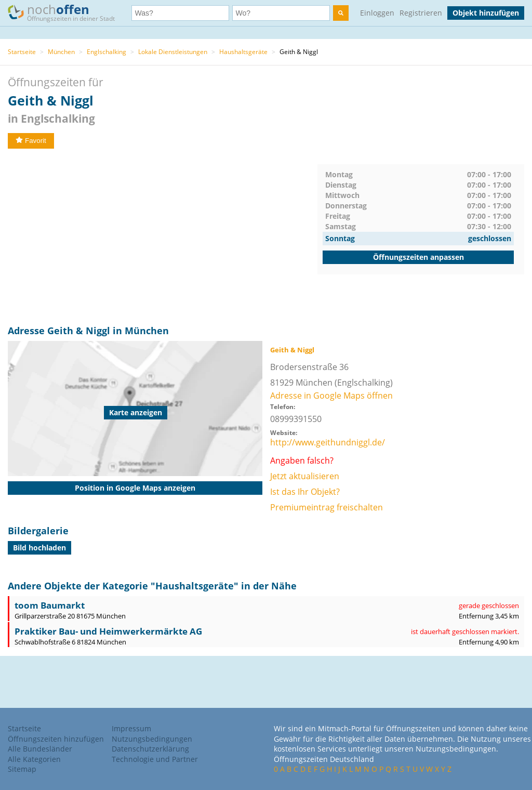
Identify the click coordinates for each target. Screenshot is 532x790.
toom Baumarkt (50, 605)
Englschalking (107, 52)
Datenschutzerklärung (150, 749)
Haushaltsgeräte (243, 52)
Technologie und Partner (155, 759)
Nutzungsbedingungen (152, 739)
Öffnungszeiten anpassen (418, 257)
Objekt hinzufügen (486, 13)
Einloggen (377, 13)
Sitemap (22, 769)
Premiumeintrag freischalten (327, 507)
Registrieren (421, 13)
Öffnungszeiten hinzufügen (56, 739)
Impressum (131, 728)
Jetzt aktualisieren (305, 476)
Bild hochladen (39, 548)
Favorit (31, 141)
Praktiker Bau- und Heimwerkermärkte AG (108, 631)
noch (66, 12)
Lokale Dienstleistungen (173, 52)
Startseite (22, 52)
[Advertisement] (163, 237)
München (61, 52)
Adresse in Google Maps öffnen (331, 396)
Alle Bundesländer (40, 749)
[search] (341, 13)
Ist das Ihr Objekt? (305, 492)
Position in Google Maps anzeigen (135, 488)
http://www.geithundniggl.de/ (328, 442)
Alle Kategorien (34, 759)
